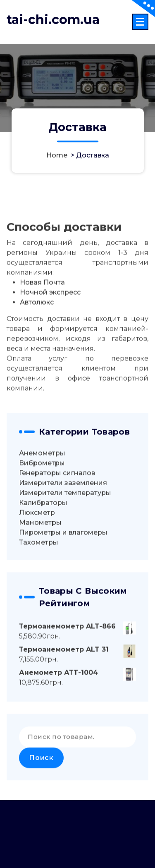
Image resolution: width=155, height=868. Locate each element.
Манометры (40, 537)
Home (57, 156)
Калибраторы (43, 517)
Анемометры (42, 468)
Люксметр (37, 527)
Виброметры (42, 478)
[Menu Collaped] (140, 22)
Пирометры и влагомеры (63, 547)
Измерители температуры (65, 507)
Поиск (41, 772)
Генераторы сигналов (57, 488)
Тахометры (39, 557)
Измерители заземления (63, 497)
